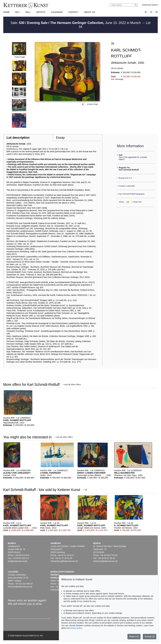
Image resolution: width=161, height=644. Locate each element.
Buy (18, 12)
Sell (28, 12)
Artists (41, 12)
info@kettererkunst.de (18, 561)
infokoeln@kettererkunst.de (20, 587)
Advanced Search (150, 5)
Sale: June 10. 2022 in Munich (76, 23)
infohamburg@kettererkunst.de (64, 561)
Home (6, 12)
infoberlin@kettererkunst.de (105, 561)
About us (89, 12)
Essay (60, 138)
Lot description (18, 138)
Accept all (150, 637)
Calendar (57, 12)
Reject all (134, 637)
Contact (73, 12)
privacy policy (76, 628)
